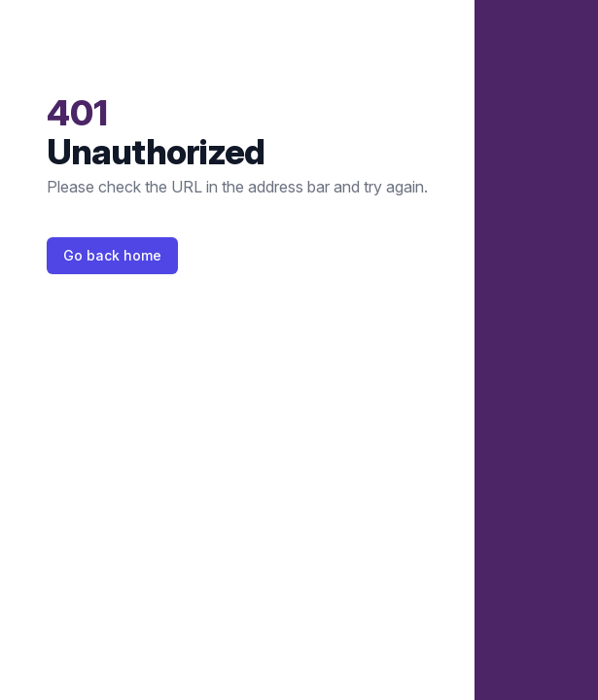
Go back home (112, 255)
